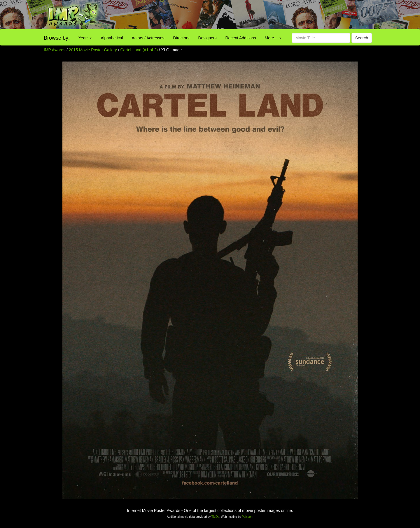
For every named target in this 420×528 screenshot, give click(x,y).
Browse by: (57, 38)
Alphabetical (112, 38)
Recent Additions (241, 38)
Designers (207, 38)
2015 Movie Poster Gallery (93, 50)
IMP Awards (55, 50)
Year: (85, 38)
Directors (181, 38)
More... (273, 38)
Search (362, 38)
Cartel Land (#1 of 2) (139, 50)
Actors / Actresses (148, 38)
